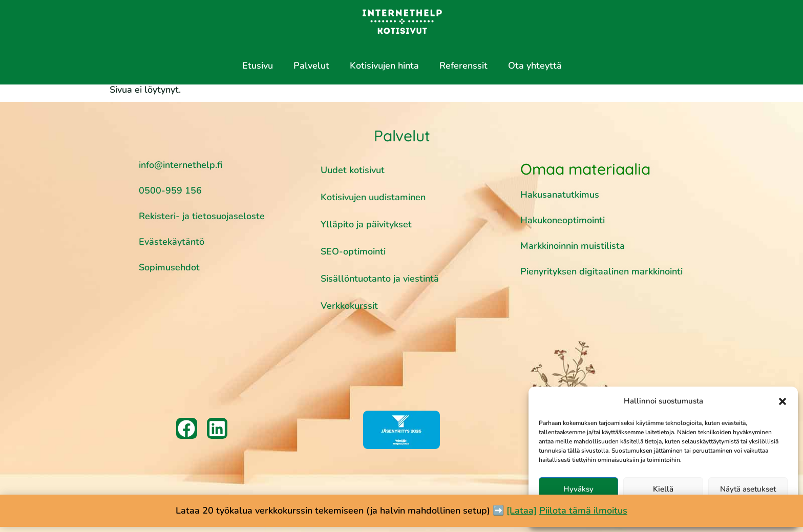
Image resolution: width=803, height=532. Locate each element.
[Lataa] (522, 510)
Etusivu (258, 66)
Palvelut (311, 66)
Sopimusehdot (169, 267)
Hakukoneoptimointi (564, 220)
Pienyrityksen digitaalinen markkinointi (601, 271)
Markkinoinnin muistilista (574, 246)
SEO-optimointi (353, 251)
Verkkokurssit (349, 306)
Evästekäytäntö (172, 242)
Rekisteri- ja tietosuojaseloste (202, 216)
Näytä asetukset (748, 489)
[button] (783, 401)
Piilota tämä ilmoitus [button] (583, 510)
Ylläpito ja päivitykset (366, 224)
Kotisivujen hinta (384, 66)
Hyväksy (578, 489)
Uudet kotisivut (353, 170)
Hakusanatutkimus (560, 195)
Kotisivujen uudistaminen (373, 197)
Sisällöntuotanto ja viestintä (380, 279)
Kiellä (663, 489)
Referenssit (463, 66)
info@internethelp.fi (181, 165)
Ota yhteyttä (535, 66)
